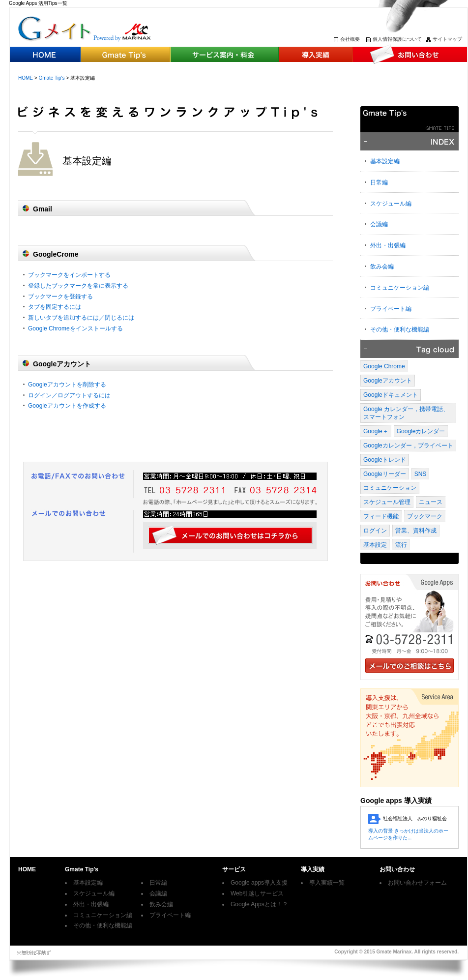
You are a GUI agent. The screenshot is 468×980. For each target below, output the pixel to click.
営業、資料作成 (416, 531)
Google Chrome (384, 366)
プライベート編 (391, 309)
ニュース (431, 502)
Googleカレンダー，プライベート (408, 445)
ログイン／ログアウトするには (69, 395)
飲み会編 (382, 267)
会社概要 (350, 39)
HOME (26, 78)
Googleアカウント (388, 381)
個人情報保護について (397, 39)
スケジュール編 (391, 204)
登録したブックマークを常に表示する (78, 286)
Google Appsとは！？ (259, 904)
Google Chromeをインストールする (75, 328)
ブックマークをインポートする (69, 275)
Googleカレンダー (421, 431)
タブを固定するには (55, 307)
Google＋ (376, 431)
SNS (421, 474)
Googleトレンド (385, 460)
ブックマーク (425, 516)
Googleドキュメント (391, 395)
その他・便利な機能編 (400, 329)
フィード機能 (381, 516)
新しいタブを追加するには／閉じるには (81, 318)
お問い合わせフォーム (417, 883)
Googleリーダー (385, 474)
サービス (234, 869)
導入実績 (313, 869)
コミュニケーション (390, 488)
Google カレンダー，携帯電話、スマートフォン (406, 413)
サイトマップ (447, 39)
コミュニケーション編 (400, 288)
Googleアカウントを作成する (67, 406)
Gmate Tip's (51, 78)
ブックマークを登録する (60, 297)
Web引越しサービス (257, 893)
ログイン (375, 531)
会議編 (379, 224)
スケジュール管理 (387, 502)
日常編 (379, 182)
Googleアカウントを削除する (67, 385)
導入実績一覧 (327, 883)
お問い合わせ (397, 869)
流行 (401, 545)
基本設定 (375, 545)
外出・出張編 (388, 245)
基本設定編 (385, 161)
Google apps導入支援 (259, 883)
